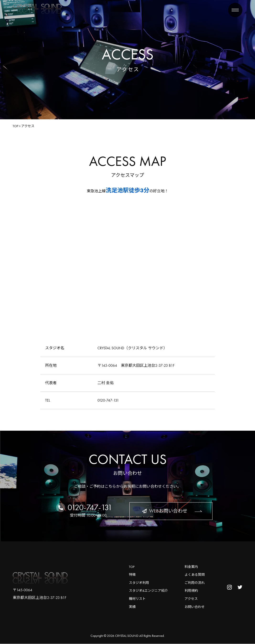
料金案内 (191, 567)
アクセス (191, 599)
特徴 (132, 575)
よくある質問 (195, 575)
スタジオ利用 (139, 583)
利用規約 (191, 591)
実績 (132, 607)
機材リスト (137, 599)
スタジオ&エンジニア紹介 (148, 591)
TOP (132, 567)
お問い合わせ (195, 607)
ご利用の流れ (195, 583)
